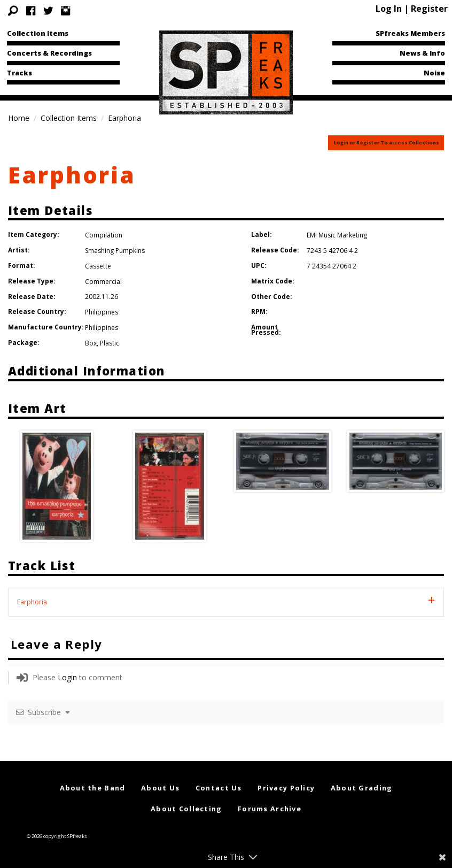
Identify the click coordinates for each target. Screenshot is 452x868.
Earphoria (72, 175)
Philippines (102, 312)
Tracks (20, 73)
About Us (160, 788)
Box (91, 343)
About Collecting (186, 809)
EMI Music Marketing (337, 235)
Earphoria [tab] (32, 602)
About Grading (362, 788)
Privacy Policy (286, 788)
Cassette (98, 266)
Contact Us (219, 788)
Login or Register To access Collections (387, 143)
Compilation (104, 235)
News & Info (422, 53)
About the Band (93, 788)
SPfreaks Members (410, 33)
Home (19, 118)
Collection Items (38, 33)
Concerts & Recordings (49, 53)
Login (67, 677)
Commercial (103, 282)
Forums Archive (270, 809)
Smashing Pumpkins (115, 251)
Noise (434, 73)
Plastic (110, 343)
